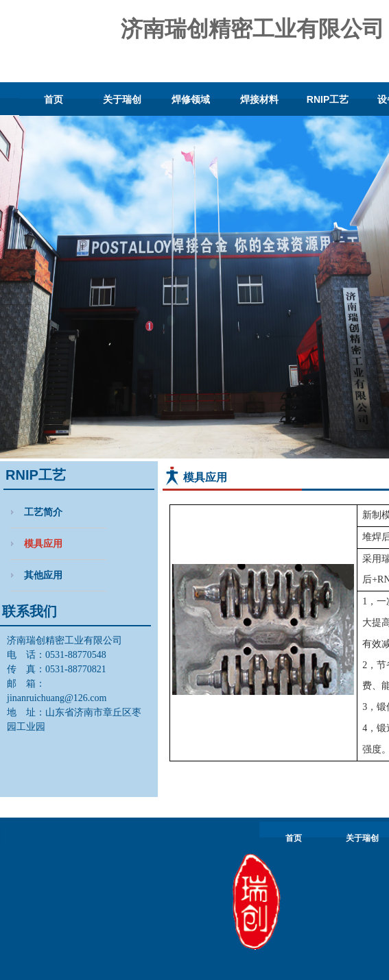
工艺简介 (43, 512)
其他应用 (43, 575)
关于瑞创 (122, 99)
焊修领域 (191, 99)
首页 (54, 99)
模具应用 (43, 543)
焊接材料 (259, 99)
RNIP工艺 (328, 99)
